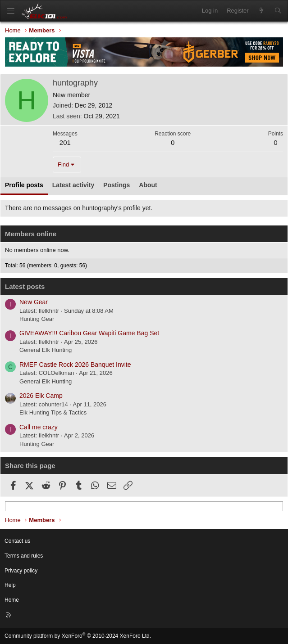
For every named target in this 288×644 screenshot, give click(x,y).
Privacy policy (21, 571)
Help (10, 585)
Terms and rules (24, 556)
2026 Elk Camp (41, 396)
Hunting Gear (37, 319)
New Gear (34, 302)
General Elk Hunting (46, 350)
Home (12, 600)
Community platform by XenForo (78, 636)
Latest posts (25, 286)
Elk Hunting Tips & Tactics (53, 412)
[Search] (278, 11)
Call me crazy (39, 427)
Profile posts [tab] (24, 185)
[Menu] (11, 11)
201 (65, 142)
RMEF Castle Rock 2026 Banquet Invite (75, 365)
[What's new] (262, 11)
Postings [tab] (117, 185)
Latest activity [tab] (73, 185)
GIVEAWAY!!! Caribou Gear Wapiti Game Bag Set (89, 333)
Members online (31, 234)
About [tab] (148, 185)
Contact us (17, 541)
